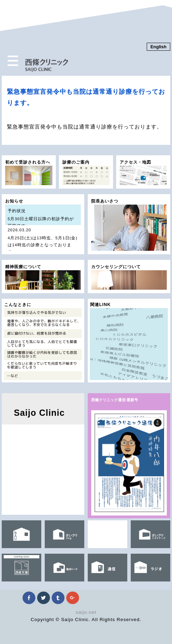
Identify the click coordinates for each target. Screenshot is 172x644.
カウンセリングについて (129, 277)
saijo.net (86, 612)
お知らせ (43, 227)
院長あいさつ (129, 225)
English (158, 47)
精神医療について (43, 277)
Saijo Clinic (39, 413)
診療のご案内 (86, 173)
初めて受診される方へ (29, 173)
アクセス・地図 (143, 173)
